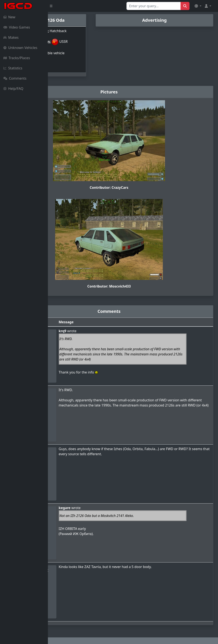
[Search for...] (154, 6)
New (9, 17)
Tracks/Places (17, 58)
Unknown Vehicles (20, 48)
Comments (15, 78)
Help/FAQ (13, 89)
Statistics (13, 68)
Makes (11, 37)
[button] (198, 6)
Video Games (17, 27)
